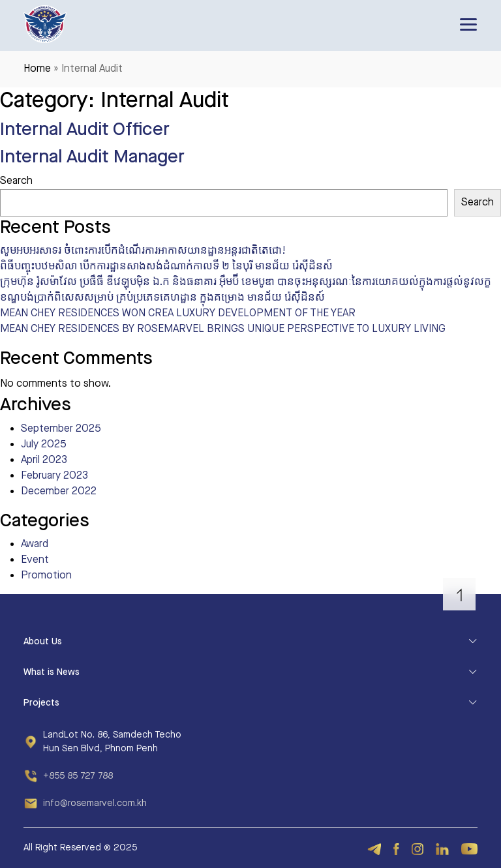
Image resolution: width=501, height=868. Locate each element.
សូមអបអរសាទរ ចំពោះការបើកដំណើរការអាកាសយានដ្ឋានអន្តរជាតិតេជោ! (143, 251)
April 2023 (44, 460)
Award (35, 544)
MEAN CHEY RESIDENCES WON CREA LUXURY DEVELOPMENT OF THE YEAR (178, 313)
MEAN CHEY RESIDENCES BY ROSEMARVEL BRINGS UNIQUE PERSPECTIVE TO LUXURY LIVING (223, 329)
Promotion (46, 576)
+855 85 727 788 (78, 776)
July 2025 (44, 444)
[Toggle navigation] (468, 24)
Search (16, 181)
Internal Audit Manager (92, 157)
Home (37, 69)
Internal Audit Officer (85, 129)
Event (35, 560)
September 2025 (61, 429)
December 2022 (59, 491)
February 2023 (54, 476)
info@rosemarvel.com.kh (95, 803)
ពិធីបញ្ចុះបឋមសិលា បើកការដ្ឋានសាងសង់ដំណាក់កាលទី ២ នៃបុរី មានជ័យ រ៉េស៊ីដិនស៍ (166, 266)
